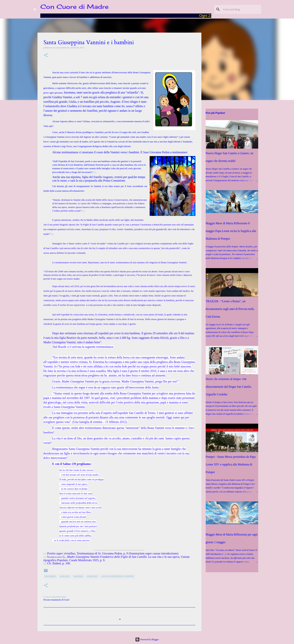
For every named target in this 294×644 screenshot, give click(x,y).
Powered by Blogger (147, 640)
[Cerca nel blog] (241, 9)
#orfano (92, 576)
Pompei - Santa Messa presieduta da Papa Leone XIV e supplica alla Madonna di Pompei (231, 464)
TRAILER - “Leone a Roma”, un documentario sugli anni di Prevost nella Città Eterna (230, 309)
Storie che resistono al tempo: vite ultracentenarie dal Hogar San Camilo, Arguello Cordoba (229, 387)
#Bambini (50, 576)
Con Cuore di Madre (74, 7)
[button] (46, 55)
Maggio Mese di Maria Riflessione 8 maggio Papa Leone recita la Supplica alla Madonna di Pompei (231, 231)
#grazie (65, 576)
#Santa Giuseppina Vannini (117, 576)
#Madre (78, 576)
